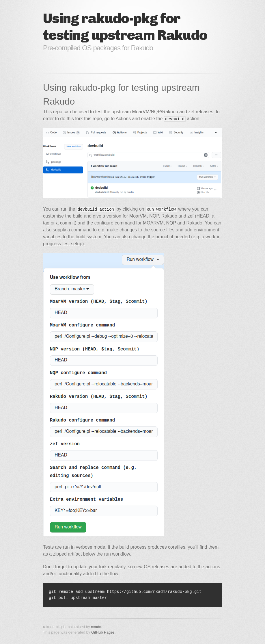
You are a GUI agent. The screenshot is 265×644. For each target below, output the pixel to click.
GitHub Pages (103, 632)
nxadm (97, 627)
